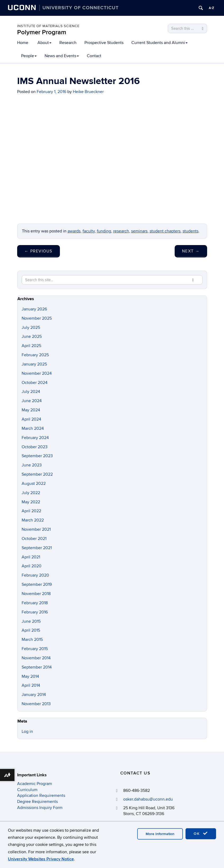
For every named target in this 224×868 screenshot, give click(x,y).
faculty (89, 231)
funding (104, 231)
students (190, 231)
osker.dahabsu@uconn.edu (148, 799)
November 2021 (36, 529)
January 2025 (34, 364)
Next (191, 251)
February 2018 (35, 603)
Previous (39, 251)
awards (74, 231)
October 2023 (35, 447)
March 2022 (33, 520)
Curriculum (27, 790)
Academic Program (35, 784)
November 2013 (36, 704)
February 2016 (35, 612)
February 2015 (35, 649)
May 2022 (31, 502)
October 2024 (35, 383)
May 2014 (30, 676)
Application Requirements (41, 796)
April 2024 (31, 419)
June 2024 (32, 401)
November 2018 (36, 594)
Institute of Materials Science (48, 26)
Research (68, 43)
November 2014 (36, 658)
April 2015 (31, 630)
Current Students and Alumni (159, 43)
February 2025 (35, 355)
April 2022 (31, 511)
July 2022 (31, 493)
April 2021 (31, 557)
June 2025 (32, 337)
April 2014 (31, 685)
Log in (27, 732)
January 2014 (34, 695)
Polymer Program (42, 32)
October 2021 (34, 539)
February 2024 (35, 438)
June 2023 (32, 465)
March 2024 (33, 428)
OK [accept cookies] (201, 833)
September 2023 (37, 456)
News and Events (62, 56)
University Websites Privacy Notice (41, 859)
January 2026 (34, 309)
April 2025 (31, 346)
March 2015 (32, 640)
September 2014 (37, 667)
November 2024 (37, 373)
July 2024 (31, 392)
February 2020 (35, 575)
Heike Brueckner (88, 92)
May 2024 (31, 410)
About (44, 43)
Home (23, 43)
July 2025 (31, 328)
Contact (94, 56)
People (29, 56)
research (121, 231)
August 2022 (34, 484)
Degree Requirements (37, 802)
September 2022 (37, 474)
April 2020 (32, 566)
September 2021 (37, 548)
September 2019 (37, 584)
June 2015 (31, 621)
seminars (139, 231)
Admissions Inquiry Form (40, 808)
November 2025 (37, 318)
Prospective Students (104, 43)
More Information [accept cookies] (160, 834)
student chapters (165, 231)
